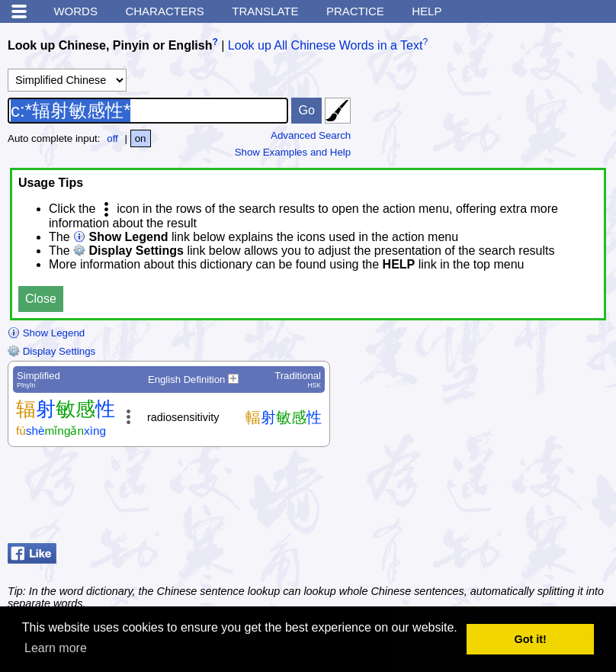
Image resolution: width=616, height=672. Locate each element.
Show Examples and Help (293, 152)
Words (75, 11)
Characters (164, 11)
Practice (355, 11)
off (112, 138)
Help (427, 11)
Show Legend (46, 333)
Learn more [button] (56, 648)
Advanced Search (311, 135)
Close (41, 299)
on (141, 138)
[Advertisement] (486, 499)
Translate (265, 11)
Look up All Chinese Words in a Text (326, 45)
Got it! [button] (531, 639)
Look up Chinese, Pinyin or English (110, 45)
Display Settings (51, 351)
